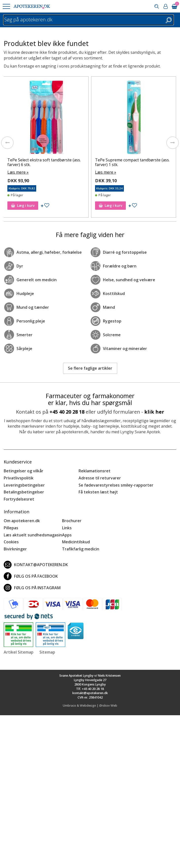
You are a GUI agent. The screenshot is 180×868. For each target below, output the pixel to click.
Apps (67, 535)
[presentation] (7, 143)
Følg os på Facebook (31, 576)
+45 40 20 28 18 (67, 412)
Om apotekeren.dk (22, 521)
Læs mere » (18, 172)
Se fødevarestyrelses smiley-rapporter (116, 485)
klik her (154, 412)
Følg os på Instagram (32, 588)
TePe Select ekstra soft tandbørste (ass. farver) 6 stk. (44, 162)
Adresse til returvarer (100, 478)
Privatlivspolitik (19, 478)
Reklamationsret (95, 471)
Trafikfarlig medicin (81, 549)
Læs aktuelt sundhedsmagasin (33, 535)
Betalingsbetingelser (24, 492)
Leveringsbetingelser (24, 485)
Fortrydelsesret (19, 499)
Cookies (11, 542)
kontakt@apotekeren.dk (36, 565)
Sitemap (47, 652)
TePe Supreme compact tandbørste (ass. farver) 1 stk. (132, 162)
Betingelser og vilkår (24, 471)
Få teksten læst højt (98, 492)
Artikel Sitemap (19, 652)
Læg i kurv (23, 205)
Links (67, 528)
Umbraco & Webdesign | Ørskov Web (90, 706)
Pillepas (11, 528)
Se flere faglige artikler (90, 368)
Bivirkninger (15, 549)
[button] (6, 6)
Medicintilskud (76, 542)
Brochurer (72, 521)
